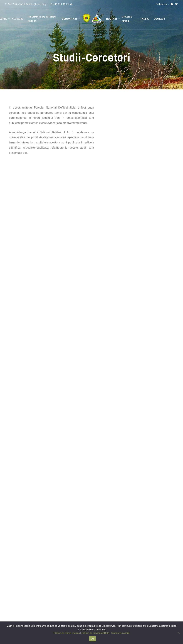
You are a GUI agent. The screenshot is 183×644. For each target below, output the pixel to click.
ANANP (10, 595)
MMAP (10, 590)
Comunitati (69, 19)
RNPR (9, 600)
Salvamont (31, 600)
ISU (26, 590)
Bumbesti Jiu (33, 605)
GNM (9, 605)
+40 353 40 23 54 (63, 4)
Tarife (144, 19)
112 (27, 595)
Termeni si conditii (81, 590)
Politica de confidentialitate (87, 595)
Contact (159, 19)
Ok (92, 639)
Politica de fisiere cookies (85, 600)
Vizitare (17, 19)
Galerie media (127, 19)
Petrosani (48, 605)
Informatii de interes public (42, 19)
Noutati (112, 19)
